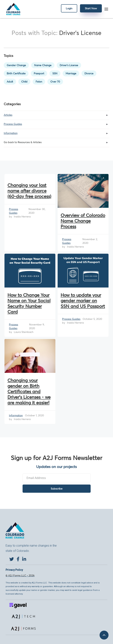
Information (16, 415)
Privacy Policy (14, 570)
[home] (12, 9)
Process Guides (14, 211)
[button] (106, 9)
